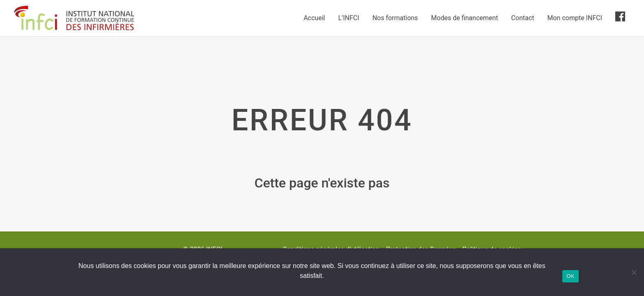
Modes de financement (465, 18)
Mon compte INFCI (575, 18)
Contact (523, 18)
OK (570, 276)
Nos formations (395, 18)
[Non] (634, 272)
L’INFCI (348, 18)
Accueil (314, 18)
